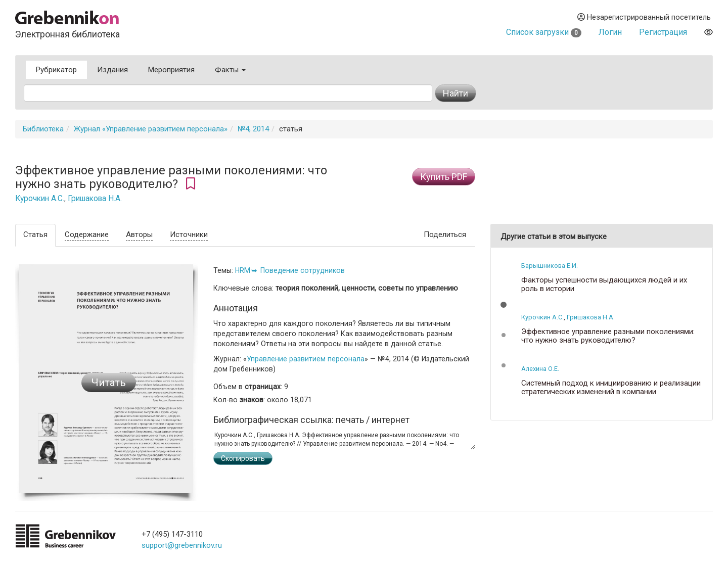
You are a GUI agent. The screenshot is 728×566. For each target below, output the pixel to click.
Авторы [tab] (139, 234)
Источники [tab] (189, 234)
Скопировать (243, 458)
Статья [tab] (35, 234)
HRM (243, 270)
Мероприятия (171, 70)
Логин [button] (610, 32)
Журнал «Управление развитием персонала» (151, 129)
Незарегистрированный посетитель (644, 17)
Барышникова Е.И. (550, 266)
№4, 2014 (253, 129)
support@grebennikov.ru (182, 545)
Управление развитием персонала (306, 359)
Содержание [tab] (87, 234)
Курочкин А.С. (40, 199)
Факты (230, 70)
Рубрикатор (56, 70)
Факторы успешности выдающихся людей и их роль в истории (604, 284)
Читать (109, 383)
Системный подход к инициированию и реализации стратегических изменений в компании (611, 387)
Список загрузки (544, 32)
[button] (504, 305)
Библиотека (43, 129)
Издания (112, 70)
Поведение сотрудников (303, 270)
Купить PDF (444, 177)
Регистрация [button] (663, 32)
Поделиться (445, 234)
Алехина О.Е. (540, 369)
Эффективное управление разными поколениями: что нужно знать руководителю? (608, 336)
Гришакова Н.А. (95, 199)
